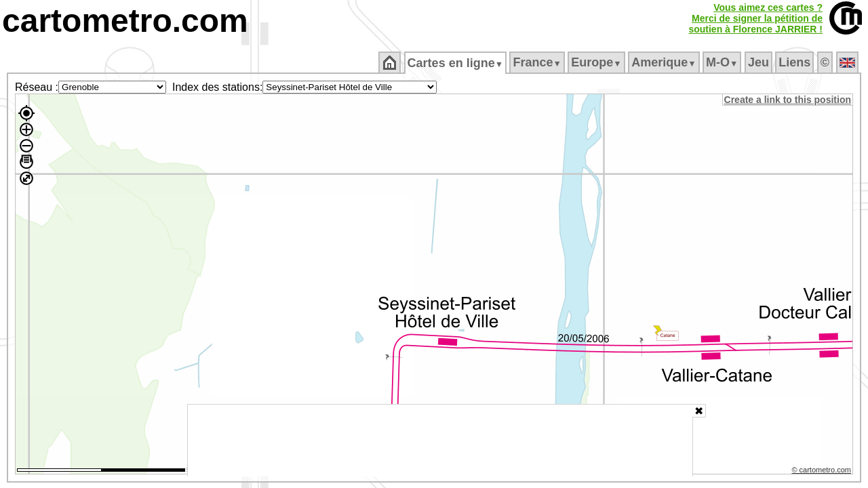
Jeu (759, 62)
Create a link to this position (788, 100)
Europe (597, 62)
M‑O (723, 62)
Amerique (665, 62)
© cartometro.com (823, 472)
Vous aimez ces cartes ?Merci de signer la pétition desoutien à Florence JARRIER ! (755, 18)
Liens (796, 62)
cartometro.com (125, 21)
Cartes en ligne (456, 63)
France (538, 62)
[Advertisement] (440, 441)
